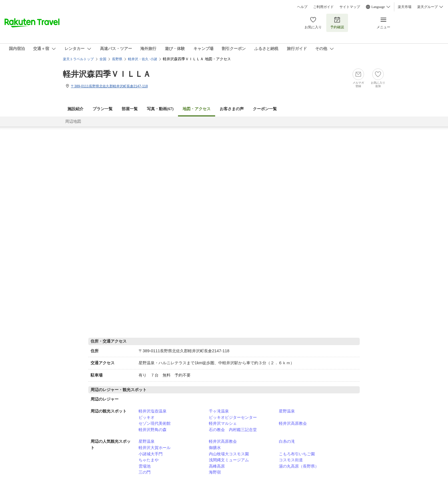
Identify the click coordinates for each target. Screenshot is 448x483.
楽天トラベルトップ (78, 59)
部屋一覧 (130, 109)
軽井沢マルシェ (223, 423)
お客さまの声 (232, 109)
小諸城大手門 (151, 454)
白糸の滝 (287, 441)
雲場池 (145, 466)
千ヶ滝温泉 (219, 411)
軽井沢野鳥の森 (153, 430)
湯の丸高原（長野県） (299, 466)
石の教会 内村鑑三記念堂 (233, 430)
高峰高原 (217, 466)
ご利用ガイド (323, 7)
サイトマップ (350, 7)
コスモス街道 (291, 460)
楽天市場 (405, 7)
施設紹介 (75, 109)
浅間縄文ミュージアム (229, 460)
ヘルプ (302, 7)
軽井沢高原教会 (293, 423)
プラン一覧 (103, 109)
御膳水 (215, 448)
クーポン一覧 (265, 109)
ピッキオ (147, 417)
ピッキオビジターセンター (233, 417)
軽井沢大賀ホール (155, 448)
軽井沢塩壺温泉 (153, 411)
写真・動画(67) (160, 109)
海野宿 (215, 472)
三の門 (145, 472)
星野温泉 (287, 411)
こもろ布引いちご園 (297, 454)
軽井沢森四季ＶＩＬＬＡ (107, 74)
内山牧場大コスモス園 (229, 454)
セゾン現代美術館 (155, 423)
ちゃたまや (149, 460)
